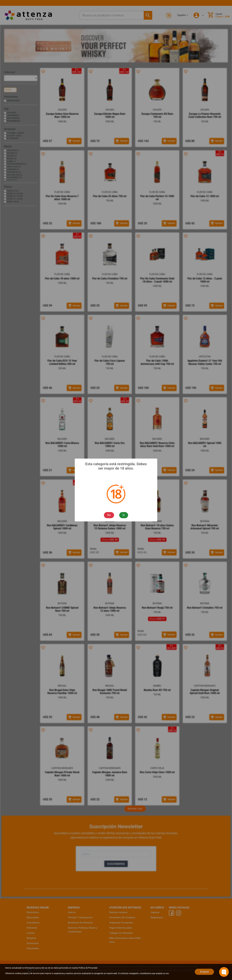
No (109, 515)
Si (124, 515)
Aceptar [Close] (204, 972)
